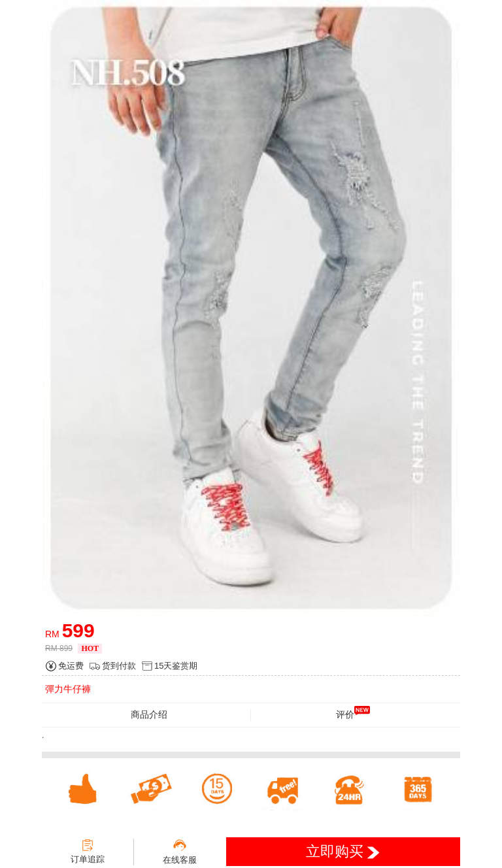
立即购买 (343, 851)
